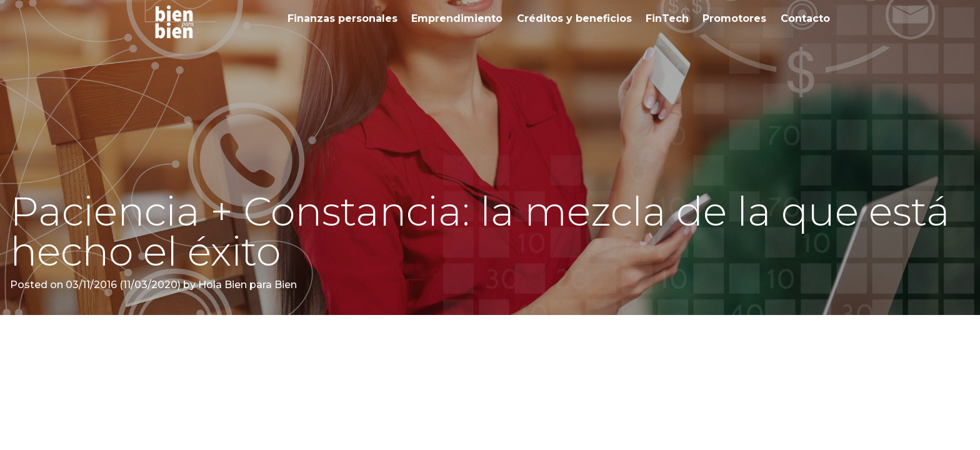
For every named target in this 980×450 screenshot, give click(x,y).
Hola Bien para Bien (246, 285)
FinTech (667, 18)
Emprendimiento (457, 18)
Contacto (805, 18)
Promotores (734, 18)
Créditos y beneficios (574, 18)
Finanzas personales (342, 18)
